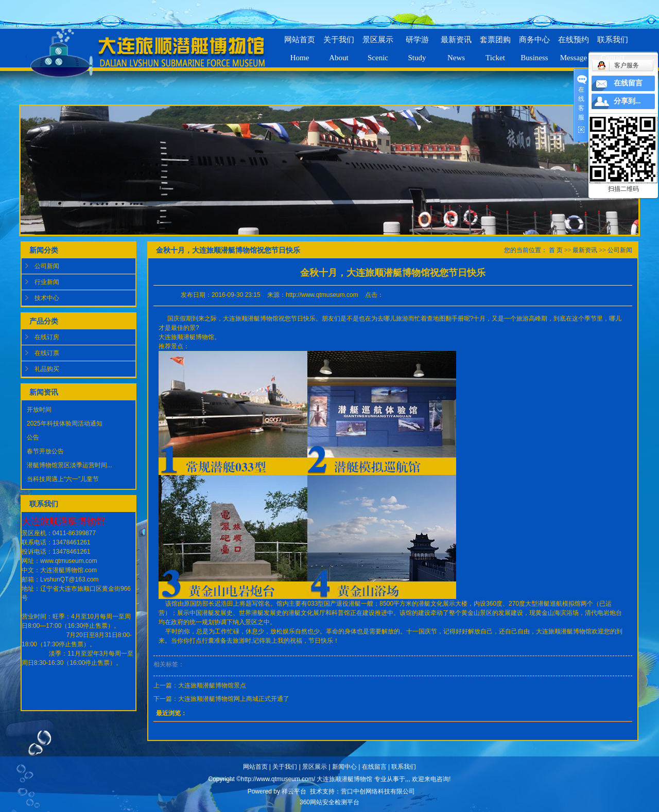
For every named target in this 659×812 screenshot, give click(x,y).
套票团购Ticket (495, 44)
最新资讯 (585, 250)
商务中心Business (534, 44)
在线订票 (47, 353)
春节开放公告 (45, 451)
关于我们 (285, 767)
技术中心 (47, 298)
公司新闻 (47, 266)
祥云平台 (294, 791)
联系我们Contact (613, 44)
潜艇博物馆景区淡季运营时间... (70, 465)
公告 (33, 437)
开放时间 (39, 410)
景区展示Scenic (378, 44)
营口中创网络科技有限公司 (378, 791)
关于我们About (339, 44)
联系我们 (404, 767)
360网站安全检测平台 (329, 802)
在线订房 (47, 337)
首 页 (556, 250)
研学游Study (417, 44)
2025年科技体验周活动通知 (65, 423)
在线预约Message (574, 44)
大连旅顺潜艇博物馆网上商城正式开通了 (234, 699)
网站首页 (255, 767)
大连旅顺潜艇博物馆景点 (212, 685)
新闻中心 (344, 767)
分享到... (627, 101)
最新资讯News (456, 44)
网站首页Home (300, 44)
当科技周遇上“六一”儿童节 (63, 479)
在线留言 (374, 767)
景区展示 (315, 767)
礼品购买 (47, 369)
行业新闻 (47, 282)
